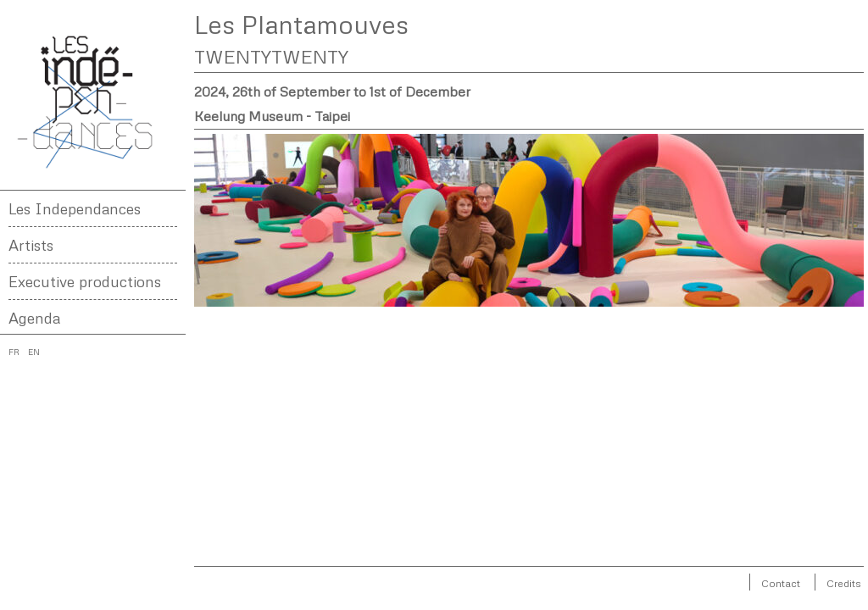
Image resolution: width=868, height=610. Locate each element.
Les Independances (75, 208)
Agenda (34, 318)
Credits (844, 583)
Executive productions (85, 281)
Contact (781, 583)
